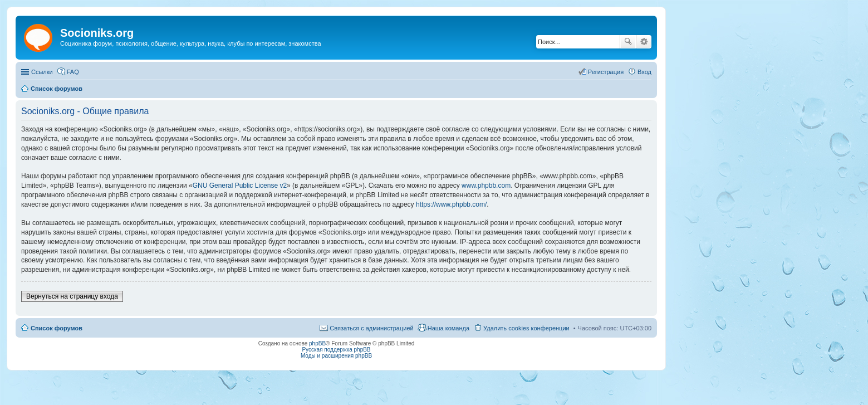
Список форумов (57, 328)
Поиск (628, 42)
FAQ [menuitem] (73, 72)
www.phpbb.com (486, 186)
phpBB (317, 343)
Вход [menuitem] (644, 72)
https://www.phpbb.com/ (451, 204)
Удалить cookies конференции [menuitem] (526, 328)
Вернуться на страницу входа (72, 296)
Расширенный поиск (644, 42)
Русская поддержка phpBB (336, 350)
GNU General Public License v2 (240, 186)
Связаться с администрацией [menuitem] (371, 328)
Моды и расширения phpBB (336, 356)
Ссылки (42, 72)
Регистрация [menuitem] (606, 72)
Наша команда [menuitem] (448, 328)
